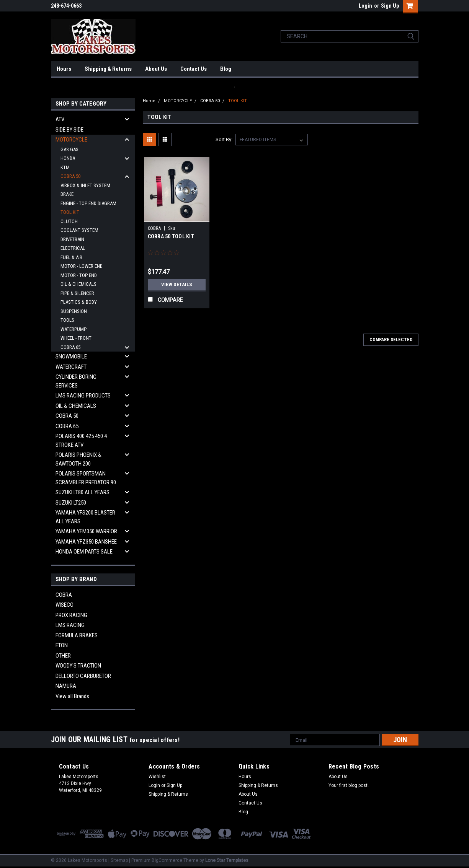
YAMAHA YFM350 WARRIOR (86, 531)
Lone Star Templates (227, 860)
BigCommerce (167, 860)
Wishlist (157, 777)
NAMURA (66, 686)
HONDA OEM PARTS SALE (84, 552)
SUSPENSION (74, 311)
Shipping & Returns (108, 69)
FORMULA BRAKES (77, 635)
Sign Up (390, 6)
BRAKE (67, 194)
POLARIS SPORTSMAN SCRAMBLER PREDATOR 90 (86, 478)
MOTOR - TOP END (79, 275)
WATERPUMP (74, 329)
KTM (65, 167)
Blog (226, 69)
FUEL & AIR (71, 257)
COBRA (64, 595)
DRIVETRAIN (72, 239)
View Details (176, 285)
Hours (64, 69)
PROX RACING (71, 615)
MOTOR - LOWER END (82, 266)
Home (149, 101)
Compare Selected (391, 340)
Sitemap (119, 860)
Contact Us (194, 69)
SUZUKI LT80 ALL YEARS (83, 492)
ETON (62, 645)
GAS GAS (69, 149)
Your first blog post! (349, 785)
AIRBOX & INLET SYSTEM (85, 185)
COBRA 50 (70, 176)
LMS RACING (70, 625)
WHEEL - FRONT (76, 338)
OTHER (63, 656)
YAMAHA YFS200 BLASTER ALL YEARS (85, 517)
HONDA (68, 158)
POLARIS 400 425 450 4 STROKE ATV (81, 441)
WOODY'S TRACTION (78, 666)
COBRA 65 (70, 347)
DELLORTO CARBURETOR (83, 676)
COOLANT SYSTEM (79, 230)
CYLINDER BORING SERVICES (76, 381)
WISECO (65, 605)
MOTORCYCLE (71, 140)
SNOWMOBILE (71, 357)
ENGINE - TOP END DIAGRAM (88, 203)
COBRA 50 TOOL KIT (171, 236)
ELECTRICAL (73, 248)
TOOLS (67, 320)
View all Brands (72, 696)
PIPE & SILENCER (77, 293)
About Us (156, 69)
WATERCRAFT (71, 367)
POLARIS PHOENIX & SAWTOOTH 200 (78, 459)
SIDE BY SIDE (69, 130)
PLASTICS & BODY (79, 302)
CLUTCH (69, 221)
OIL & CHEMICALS (78, 284)
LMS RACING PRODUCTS (83, 396)
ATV (60, 119)
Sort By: (224, 139)
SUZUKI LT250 (71, 503)
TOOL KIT (70, 212)
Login (365, 6)
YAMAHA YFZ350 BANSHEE (86, 542)
